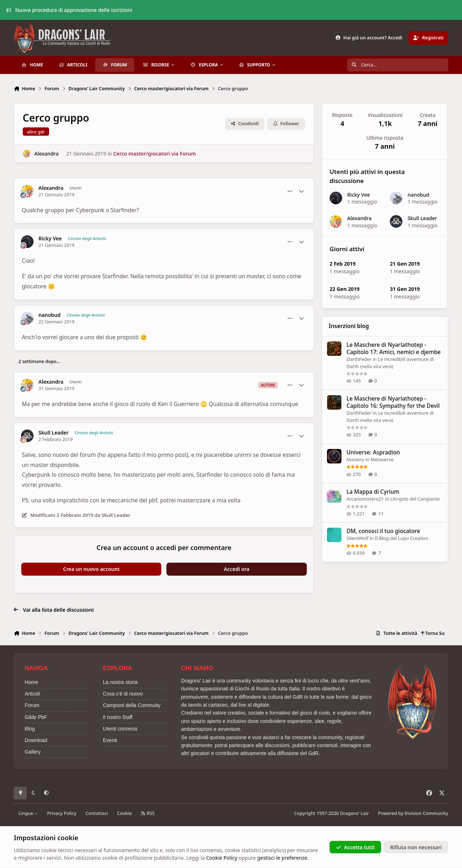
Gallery (32, 752)
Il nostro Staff (118, 717)
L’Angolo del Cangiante (415, 499)
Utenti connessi (120, 729)
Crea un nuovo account (91, 569)
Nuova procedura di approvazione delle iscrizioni (69, 10)
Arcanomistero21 (365, 499)
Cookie (124, 813)
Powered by (413, 813)
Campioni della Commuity (132, 705)
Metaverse (382, 459)
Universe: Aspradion (373, 452)
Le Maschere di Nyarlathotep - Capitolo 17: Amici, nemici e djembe (394, 348)
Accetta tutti (355, 847)
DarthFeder (359, 359)
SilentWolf (358, 538)
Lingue (28, 813)
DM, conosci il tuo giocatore (383, 531)
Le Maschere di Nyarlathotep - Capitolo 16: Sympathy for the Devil (393, 402)
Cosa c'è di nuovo (123, 694)
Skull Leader (54, 433)
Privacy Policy (62, 813)
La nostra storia (120, 682)
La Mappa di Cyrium (373, 492)
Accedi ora (237, 569)
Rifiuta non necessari (416, 847)
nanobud (50, 315)
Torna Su (433, 633)
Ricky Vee (50, 239)
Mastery (355, 459)
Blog (30, 729)
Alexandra (46, 154)
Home (31, 682)
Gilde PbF (36, 717)
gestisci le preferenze (282, 858)
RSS (148, 813)
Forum (32, 705)
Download (36, 740)
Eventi (110, 740)
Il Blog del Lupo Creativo (402, 538)
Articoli (32, 694)
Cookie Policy (222, 858)
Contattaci (97, 813)
